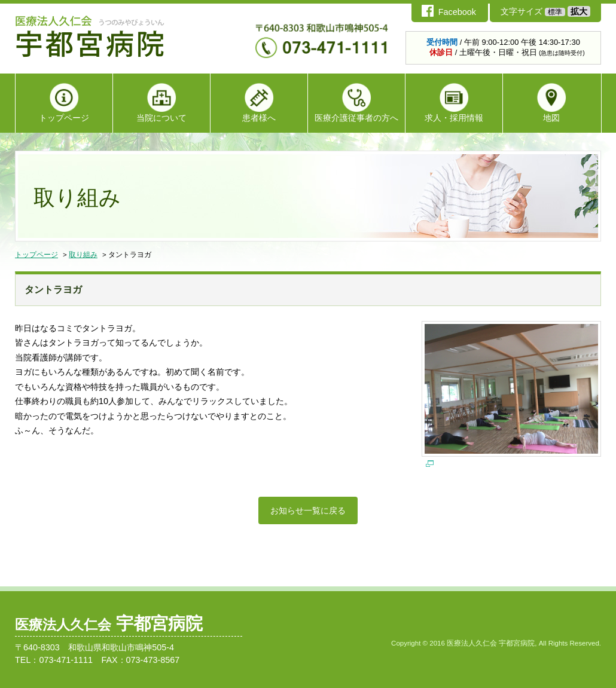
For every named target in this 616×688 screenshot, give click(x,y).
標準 (555, 12)
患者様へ (259, 103)
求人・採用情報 (454, 103)
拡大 (579, 11)
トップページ (64, 103)
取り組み (83, 255)
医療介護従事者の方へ (356, 103)
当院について (161, 103)
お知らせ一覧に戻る (308, 510)
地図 (551, 103)
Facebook (457, 12)
